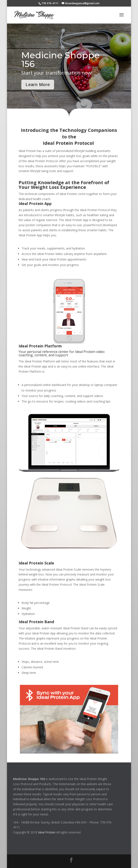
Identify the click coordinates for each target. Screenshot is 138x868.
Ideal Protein (47, 832)
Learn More (38, 85)
